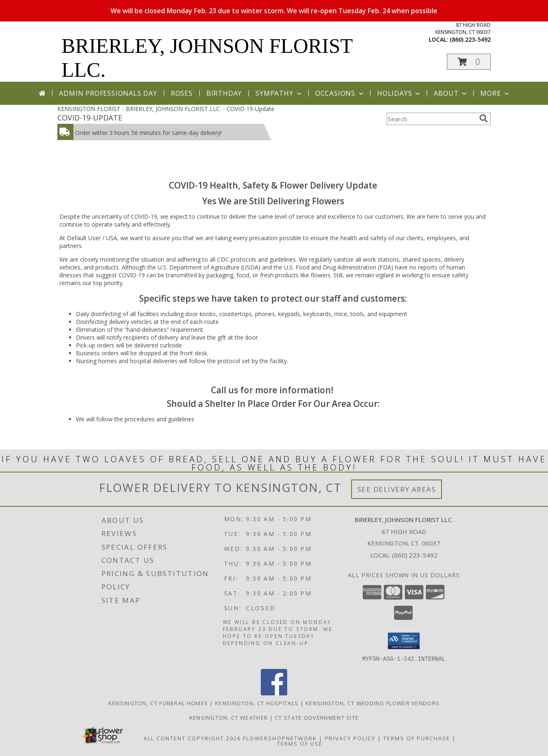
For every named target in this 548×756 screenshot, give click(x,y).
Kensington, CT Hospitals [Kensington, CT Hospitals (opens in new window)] (257, 703)
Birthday (224, 93)
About (451, 93)
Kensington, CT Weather (229, 717)
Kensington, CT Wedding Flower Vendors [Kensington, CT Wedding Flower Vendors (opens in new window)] (372, 703)
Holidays (399, 93)
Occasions (340, 93)
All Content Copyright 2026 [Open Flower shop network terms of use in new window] (192, 738)
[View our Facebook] (274, 693)
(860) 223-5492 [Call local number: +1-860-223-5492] (470, 39)
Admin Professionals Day (108, 93)
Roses (182, 93)
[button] (469, 62)
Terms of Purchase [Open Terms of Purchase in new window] (417, 738)
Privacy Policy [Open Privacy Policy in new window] (350, 738)
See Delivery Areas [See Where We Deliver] (397, 489)
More (495, 93)
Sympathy (279, 93)
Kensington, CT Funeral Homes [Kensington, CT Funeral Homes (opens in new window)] (158, 703)
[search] (484, 118)
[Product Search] (431, 119)
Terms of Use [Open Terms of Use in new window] (300, 743)
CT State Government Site (317, 717)
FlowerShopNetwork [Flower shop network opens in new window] (280, 738)
